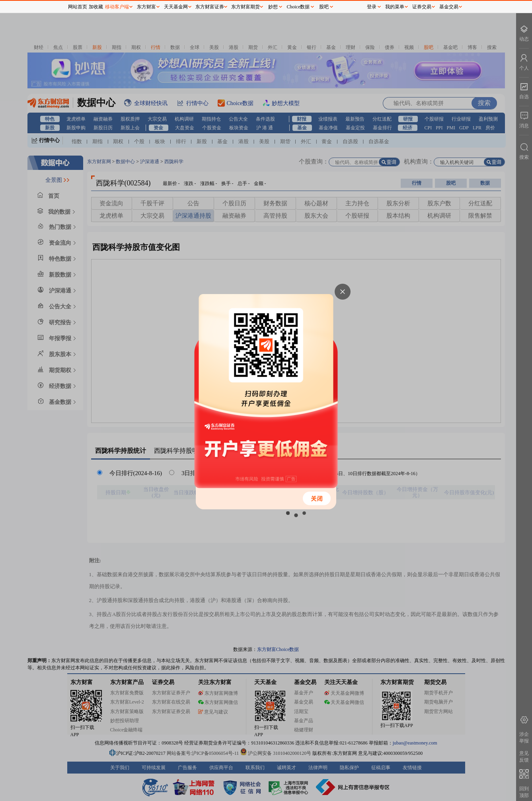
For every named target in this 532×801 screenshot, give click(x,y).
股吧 (324, 7)
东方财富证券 (210, 7)
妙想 (273, 7)
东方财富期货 (246, 7)
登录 (372, 7)
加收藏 (96, 7)
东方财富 (146, 7)
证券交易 (422, 7)
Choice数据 (298, 7)
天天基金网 (176, 7)
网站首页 (78, 7)
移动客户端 (117, 7)
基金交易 (449, 7)
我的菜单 (395, 7)
